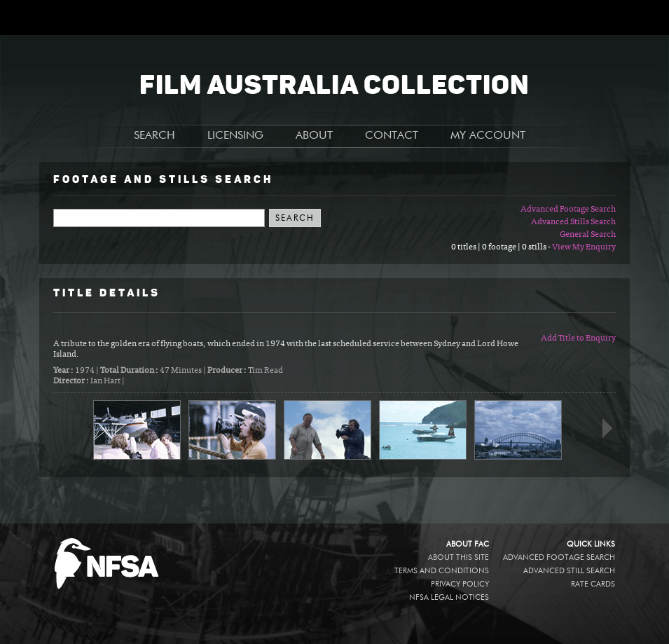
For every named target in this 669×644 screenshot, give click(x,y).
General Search (588, 235)
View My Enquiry (584, 247)
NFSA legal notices (449, 597)
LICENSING (235, 136)
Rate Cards (593, 584)
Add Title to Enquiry (578, 338)
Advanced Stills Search (573, 222)
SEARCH (154, 136)
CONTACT (392, 136)
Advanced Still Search (569, 571)
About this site (458, 557)
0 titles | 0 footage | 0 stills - (502, 247)
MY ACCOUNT (488, 136)
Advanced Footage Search (568, 210)
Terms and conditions (442, 571)
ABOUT (314, 136)
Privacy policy (460, 584)
